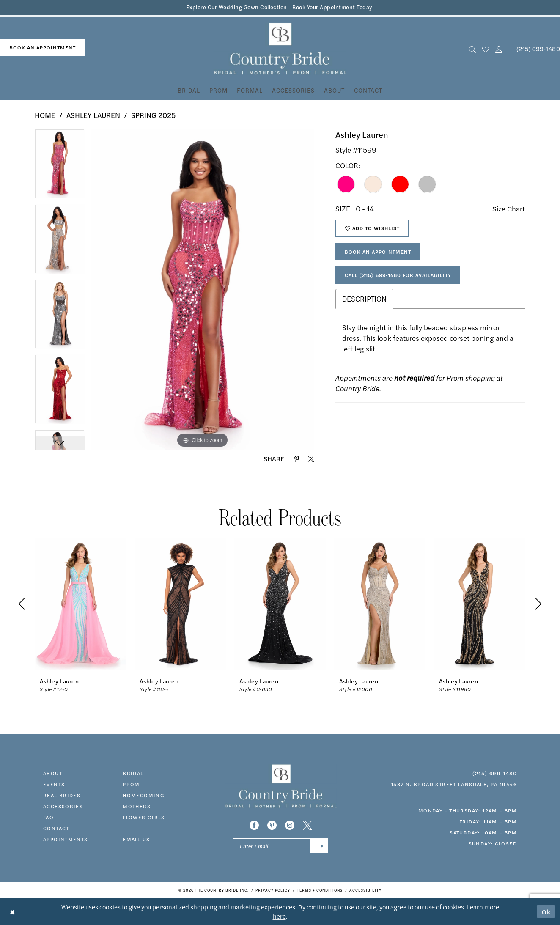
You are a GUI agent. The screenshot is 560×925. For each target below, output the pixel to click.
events (54, 784)
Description (364, 299)
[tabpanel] (60, 167)
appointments (66, 839)
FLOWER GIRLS (144, 817)
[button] (499, 49)
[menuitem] (42, 48)
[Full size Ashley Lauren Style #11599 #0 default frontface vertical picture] (202, 290)
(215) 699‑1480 (495, 773)
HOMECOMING (144, 795)
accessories (63, 806)
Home (45, 115)
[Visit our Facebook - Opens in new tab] (254, 825)
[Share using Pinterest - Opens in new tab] (297, 459)
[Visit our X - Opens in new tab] (307, 825)
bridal (133, 773)
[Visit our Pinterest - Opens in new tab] (272, 825)
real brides (62, 795)
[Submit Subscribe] (319, 846)
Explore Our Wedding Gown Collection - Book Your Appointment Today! (280, 7)
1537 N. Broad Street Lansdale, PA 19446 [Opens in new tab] (454, 784)
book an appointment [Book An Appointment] (43, 47)
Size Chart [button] (509, 209)
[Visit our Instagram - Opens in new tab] (290, 825)
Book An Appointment (378, 252)
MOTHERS (137, 806)
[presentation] (80, 604)
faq (48, 817)
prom (131, 784)
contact (56, 828)
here (279, 916)
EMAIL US (136, 839)
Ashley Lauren (93, 115)
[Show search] (472, 49)
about (53, 773)
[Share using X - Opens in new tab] (311, 459)
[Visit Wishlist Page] (485, 49)
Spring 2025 (153, 115)
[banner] (280, 49)
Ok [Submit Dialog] (546, 911)
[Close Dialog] (12, 911)
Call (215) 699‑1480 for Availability (398, 275)
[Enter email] (281, 846)
